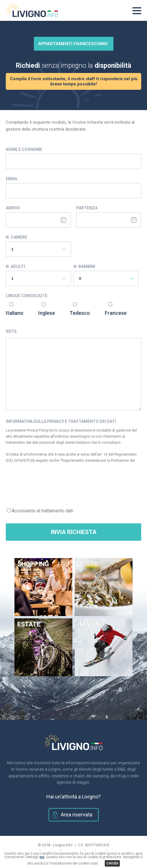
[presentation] (50, 483)
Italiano (15, 313)
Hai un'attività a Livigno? (73, 797)
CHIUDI (112, 863)
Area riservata (77, 815)
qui (42, 857)
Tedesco (80, 313)
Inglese (47, 313)
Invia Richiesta (74, 532)
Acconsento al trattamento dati (42, 511)
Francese (116, 313)
